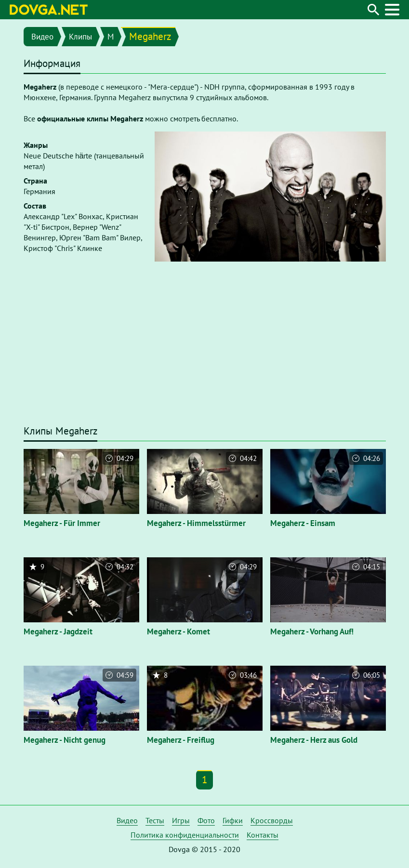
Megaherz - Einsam (303, 523)
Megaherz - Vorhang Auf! (312, 631)
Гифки (233, 820)
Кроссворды (272, 820)
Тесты (155, 820)
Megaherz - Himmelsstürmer (196, 523)
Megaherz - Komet (178, 631)
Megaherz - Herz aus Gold (314, 740)
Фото (206, 820)
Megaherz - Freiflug (181, 740)
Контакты (263, 835)
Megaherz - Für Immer (62, 523)
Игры (181, 820)
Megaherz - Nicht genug (65, 740)
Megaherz (150, 36)
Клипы (80, 37)
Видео (42, 37)
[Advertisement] (205, 349)
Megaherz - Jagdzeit (58, 631)
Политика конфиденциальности (185, 835)
